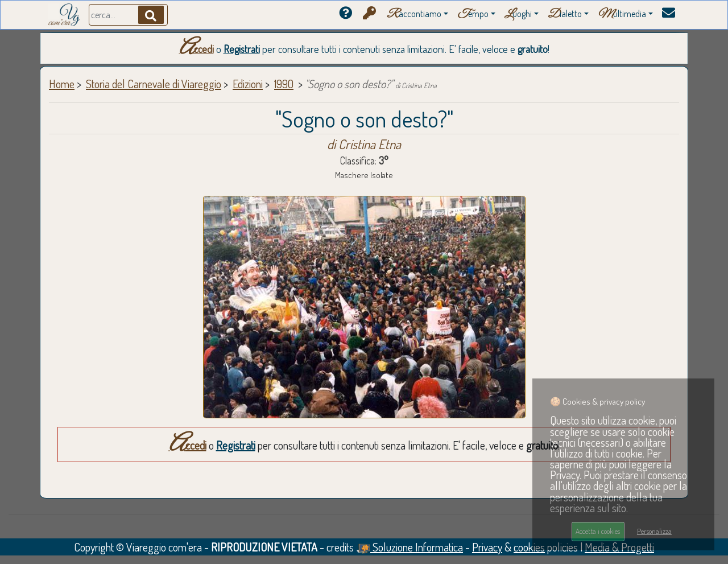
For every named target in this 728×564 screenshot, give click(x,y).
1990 (284, 84)
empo (473, 15)
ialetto (565, 15)
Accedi (197, 49)
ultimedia (622, 15)
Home (62, 84)
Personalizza (654, 531)
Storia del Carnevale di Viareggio (154, 84)
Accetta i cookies (598, 531)
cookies (529, 547)
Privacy (487, 547)
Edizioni (248, 84)
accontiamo (414, 15)
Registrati (242, 49)
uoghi (518, 15)
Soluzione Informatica (409, 547)
